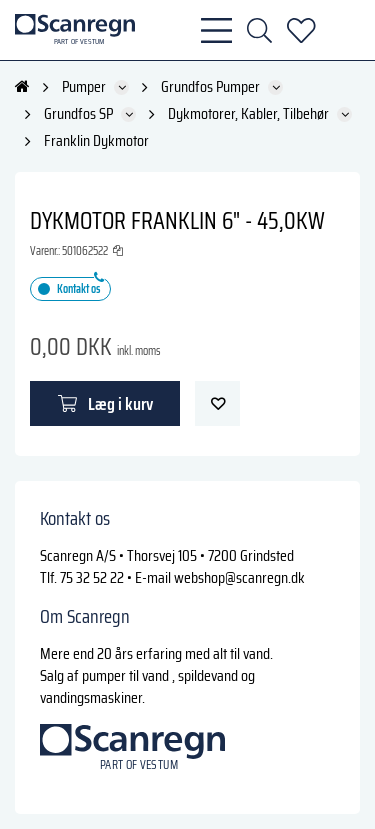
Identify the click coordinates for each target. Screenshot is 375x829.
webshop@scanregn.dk (239, 577)
